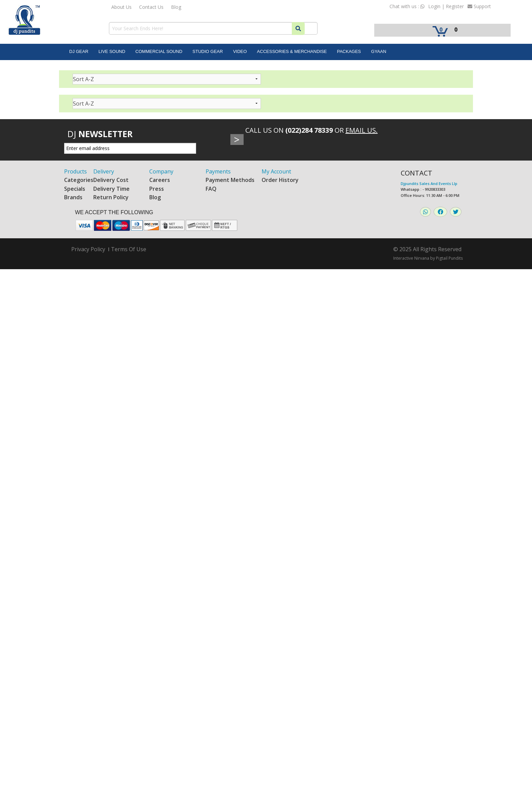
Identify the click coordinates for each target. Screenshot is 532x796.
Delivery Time (111, 189)
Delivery (104, 171)
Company (161, 171)
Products (75, 171)
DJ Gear (79, 51)
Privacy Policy (88, 249)
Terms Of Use (129, 249)
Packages (349, 51)
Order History (280, 180)
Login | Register (446, 6)
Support (479, 6)
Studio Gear (208, 51)
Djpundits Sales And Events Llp (429, 183)
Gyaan (379, 51)
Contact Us (151, 7)
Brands (73, 197)
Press (157, 189)
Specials (75, 189)
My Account (276, 171)
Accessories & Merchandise (292, 51)
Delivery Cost (111, 180)
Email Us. (362, 130)
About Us (121, 7)
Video (240, 51)
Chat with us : (407, 6)
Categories (79, 180)
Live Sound (112, 51)
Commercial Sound (159, 51)
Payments (218, 171)
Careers (160, 180)
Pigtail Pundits (449, 258)
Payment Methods (230, 180)
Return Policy (111, 197)
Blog (176, 7)
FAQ (211, 189)
